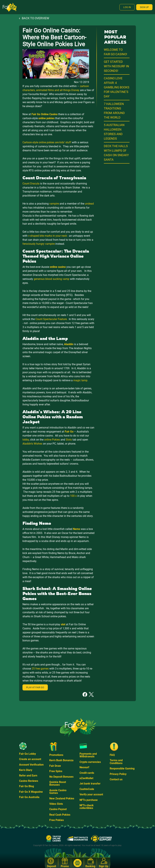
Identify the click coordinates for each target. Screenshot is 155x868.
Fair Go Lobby (28, 754)
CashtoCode (87, 789)
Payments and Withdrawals (88, 755)
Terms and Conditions (116, 762)
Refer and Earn (28, 776)
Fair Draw (55, 766)
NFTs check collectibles (87, 807)
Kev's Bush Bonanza (61, 760)
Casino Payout (58, 809)
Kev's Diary (26, 770)
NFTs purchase (89, 800)
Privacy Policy (118, 774)
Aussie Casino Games (58, 792)
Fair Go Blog (27, 786)
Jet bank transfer (90, 784)
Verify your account (91, 794)
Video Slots (56, 804)
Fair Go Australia (29, 797)
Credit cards (87, 773)
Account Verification (31, 765)
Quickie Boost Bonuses (58, 783)
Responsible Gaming (122, 768)
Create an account (30, 759)
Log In (127, 7)
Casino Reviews (29, 781)
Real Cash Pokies (60, 815)
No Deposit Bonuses (61, 777)
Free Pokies (57, 820)
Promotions (56, 755)
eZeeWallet (86, 778)
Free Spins (56, 771)
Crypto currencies (90, 762)
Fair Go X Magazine (31, 792)
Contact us (116, 779)
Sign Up (144, 7)
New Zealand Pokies (62, 798)
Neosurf (84, 767)
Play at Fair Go (35, 687)
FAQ (112, 755)
